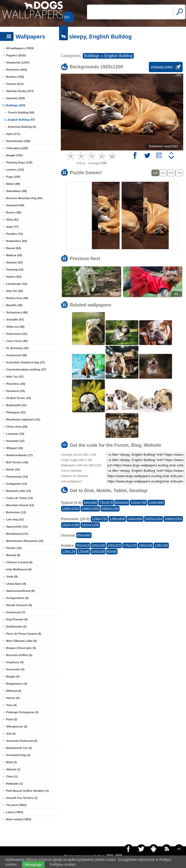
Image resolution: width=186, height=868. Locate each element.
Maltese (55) (14, 255)
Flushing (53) (15, 270)
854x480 (84, 535)
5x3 (171, 173)
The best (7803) (16, 805)
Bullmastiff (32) (16, 405)
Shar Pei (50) (15, 291)
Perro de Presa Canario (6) (24, 634)
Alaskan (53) (14, 262)
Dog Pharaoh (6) (17, 619)
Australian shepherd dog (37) (25, 362)
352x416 (83, 545)
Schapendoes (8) (17, 598)
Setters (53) (14, 277)
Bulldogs (92, 56)
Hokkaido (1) (15, 784)
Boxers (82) (14, 212)
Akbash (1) (13, 769)
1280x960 (156, 503)
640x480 (90, 503)
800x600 (122, 503)
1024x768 (138, 503)
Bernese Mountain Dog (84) (24, 198)
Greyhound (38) (16, 355)
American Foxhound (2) (22, 741)
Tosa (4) (11, 705)
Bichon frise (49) (17, 298)
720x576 (106, 503)
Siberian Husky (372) (20, 91)
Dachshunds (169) (18, 141)
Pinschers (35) (16, 384)
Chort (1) (12, 776)
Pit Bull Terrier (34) (19, 398)
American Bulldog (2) (22, 127)
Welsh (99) (13, 184)
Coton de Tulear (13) (20, 498)
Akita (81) (12, 220)
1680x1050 (173, 519)
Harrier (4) (13, 698)
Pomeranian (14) (17, 477)
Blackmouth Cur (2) (19, 748)
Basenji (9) (13, 555)
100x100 (98, 552)
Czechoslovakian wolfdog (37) (26, 369)
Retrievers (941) (17, 70)
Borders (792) (15, 77)
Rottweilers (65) (17, 241)
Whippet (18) (15, 448)
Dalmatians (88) (16, 191)
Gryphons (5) (15, 662)
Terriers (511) (15, 84)
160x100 (146, 545)
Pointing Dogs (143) (19, 162)
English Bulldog (119, 56)
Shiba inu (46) (15, 327)
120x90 (83, 552)
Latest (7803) (15, 812)
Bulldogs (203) (16, 105)
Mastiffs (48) (14, 305)
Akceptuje (33, 864)
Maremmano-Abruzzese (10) (25, 541)
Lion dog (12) (15, 519)
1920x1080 (71, 525)
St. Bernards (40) (17, 348)
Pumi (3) (12, 719)
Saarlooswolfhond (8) (20, 591)
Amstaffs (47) (15, 320)
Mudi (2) (11, 762)
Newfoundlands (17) (19, 455)
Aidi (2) (11, 734)
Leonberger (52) (17, 284)
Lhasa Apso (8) (16, 584)
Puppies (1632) (16, 55)
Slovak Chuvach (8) (19, 605)
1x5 (155, 173)
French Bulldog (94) (21, 112)
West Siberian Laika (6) (21, 641)
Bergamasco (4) (17, 684)
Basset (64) (14, 248)
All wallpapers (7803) (20, 48)
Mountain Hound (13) (20, 505)
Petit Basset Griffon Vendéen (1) (27, 791)
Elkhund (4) (14, 691)
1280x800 (117, 519)
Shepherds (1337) (18, 62)
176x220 (130, 545)
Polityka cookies (63, 864)
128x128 (69, 552)
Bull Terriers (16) (17, 462)
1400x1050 (90, 509)
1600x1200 (110, 509)
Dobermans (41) (17, 334)
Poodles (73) (14, 234)
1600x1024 (154, 519)
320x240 (98, 545)
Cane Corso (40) (17, 341)
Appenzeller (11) (17, 527)
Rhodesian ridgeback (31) (23, 419)
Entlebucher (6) (16, 627)
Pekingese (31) (16, 412)
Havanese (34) (16, 391)
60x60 (112, 552)
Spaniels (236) (16, 98)
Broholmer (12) (16, 512)
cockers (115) (15, 170)
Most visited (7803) (19, 819)
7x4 (179, 173)
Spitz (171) (13, 134)
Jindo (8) (12, 577)
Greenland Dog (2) (18, 755)
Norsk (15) (13, 469)
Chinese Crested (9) (19, 562)
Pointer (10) (14, 548)
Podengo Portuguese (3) (22, 712)
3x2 (163, 173)
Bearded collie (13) (19, 491)
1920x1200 (90, 525)
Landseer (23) (15, 434)
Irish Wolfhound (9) (19, 569)
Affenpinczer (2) (17, 726)
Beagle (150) (14, 155)
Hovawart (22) (15, 441)
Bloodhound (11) (17, 534)
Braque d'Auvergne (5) (21, 648)
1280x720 (99, 519)
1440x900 (135, 519)
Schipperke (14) (17, 484)
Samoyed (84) (15, 205)
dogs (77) (12, 227)
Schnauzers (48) (17, 312)
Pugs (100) (13, 177)
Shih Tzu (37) (15, 377)
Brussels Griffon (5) (19, 655)
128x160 (161, 545)
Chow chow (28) (17, 427)
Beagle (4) (13, 676)
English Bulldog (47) (21, 120)
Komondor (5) (15, 669)
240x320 (114, 545)
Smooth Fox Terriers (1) (22, 798)
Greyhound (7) (16, 612)
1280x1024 (71, 509)
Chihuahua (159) (17, 148)
